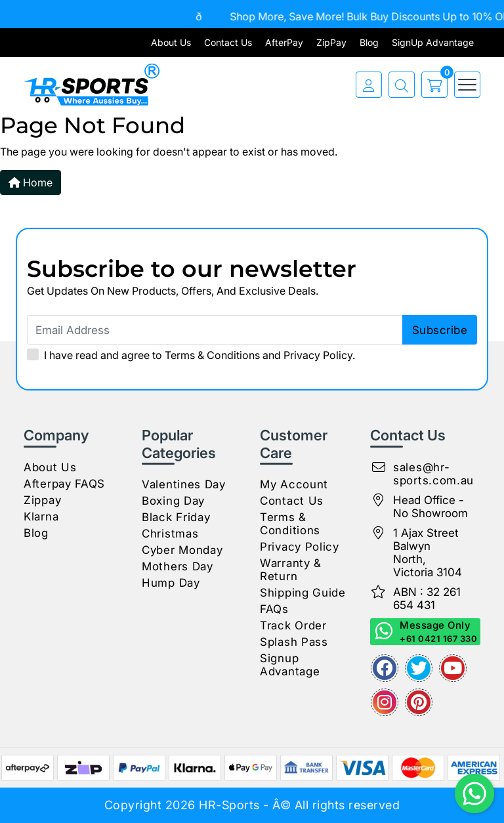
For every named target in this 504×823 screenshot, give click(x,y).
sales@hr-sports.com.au (433, 474)
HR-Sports (229, 805)
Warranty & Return (291, 570)
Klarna (41, 517)
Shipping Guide (303, 593)
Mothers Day (178, 566)
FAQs (274, 609)
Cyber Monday (182, 550)
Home (31, 182)
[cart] (431, 85)
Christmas (170, 534)
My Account (294, 484)
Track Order (293, 625)
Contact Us (228, 42)
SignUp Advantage (433, 42)
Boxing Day (173, 501)
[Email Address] (252, 330)
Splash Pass (294, 642)
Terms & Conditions (212, 355)
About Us (171, 42)
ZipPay (331, 42)
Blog (369, 42)
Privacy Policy (318, 355)
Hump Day (171, 583)
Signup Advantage (290, 665)
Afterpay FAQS (64, 484)
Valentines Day (184, 484)
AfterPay (284, 42)
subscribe (440, 330)
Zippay (42, 500)
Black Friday (176, 517)
